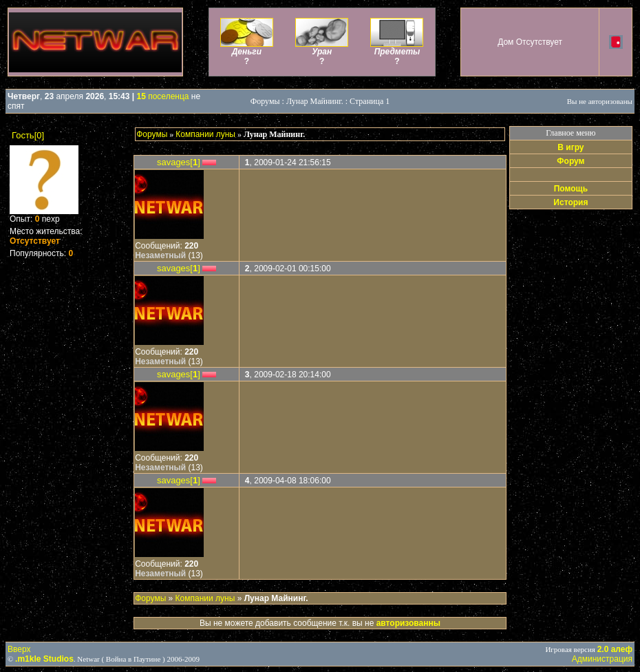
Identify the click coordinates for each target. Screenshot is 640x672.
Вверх (19, 649)
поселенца (163, 96)
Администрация (602, 659)
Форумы (152, 134)
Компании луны (205, 134)
